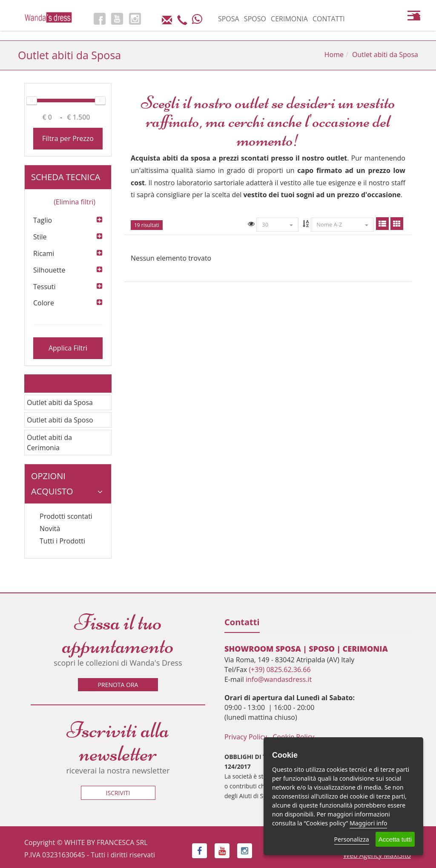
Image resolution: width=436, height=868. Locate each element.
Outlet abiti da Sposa (60, 402)
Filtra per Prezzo (68, 138)
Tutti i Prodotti (62, 541)
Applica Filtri (68, 348)
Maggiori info (368, 823)
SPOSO (255, 19)
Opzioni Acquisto (67, 484)
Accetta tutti (395, 839)
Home (334, 55)
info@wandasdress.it (279, 679)
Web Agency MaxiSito (377, 855)
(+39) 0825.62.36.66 (280, 670)
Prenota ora (118, 685)
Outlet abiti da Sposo (60, 420)
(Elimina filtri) (75, 202)
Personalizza (352, 839)
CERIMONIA (289, 19)
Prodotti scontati (66, 516)
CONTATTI (329, 19)
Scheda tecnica (67, 180)
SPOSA (229, 19)
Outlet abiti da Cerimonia (49, 443)
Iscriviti (118, 793)
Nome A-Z (342, 224)
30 (277, 224)
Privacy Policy (246, 737)
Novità (50, 529)
